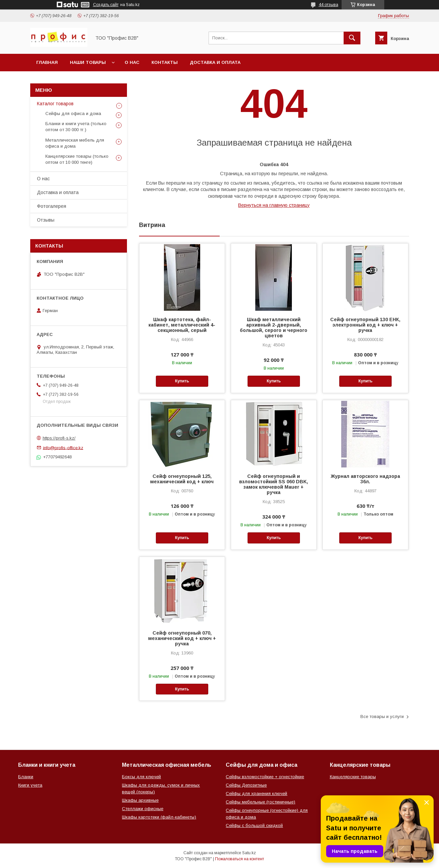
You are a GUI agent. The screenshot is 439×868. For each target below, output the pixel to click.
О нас (132, 62)
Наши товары (88, 62)
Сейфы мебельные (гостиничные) (260, 802)
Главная (47, 62)
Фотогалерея (52, 206)
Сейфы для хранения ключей (256, 794)
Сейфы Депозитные (246, 785)
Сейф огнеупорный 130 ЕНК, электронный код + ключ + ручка (365, 325)
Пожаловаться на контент (239, 859)
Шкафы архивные (140, 800)
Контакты (165, 62)
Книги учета (30, 785)
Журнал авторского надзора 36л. (365, 479)
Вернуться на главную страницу (274, 205)
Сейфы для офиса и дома (73, 114)
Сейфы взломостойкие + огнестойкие (265, 777)
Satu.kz (249, 853)
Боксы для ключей (141, 777)
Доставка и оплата (215, 62)
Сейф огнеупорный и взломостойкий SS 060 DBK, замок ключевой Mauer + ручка (274, 484)
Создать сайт (106, 5)
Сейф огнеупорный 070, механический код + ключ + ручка (182, 638)
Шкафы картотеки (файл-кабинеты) (159, 817)
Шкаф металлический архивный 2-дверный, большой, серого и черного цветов (274, 328)
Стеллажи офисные (143, 809)
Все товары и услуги (382, 716)
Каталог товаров (55, 104)
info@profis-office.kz (63, 447)
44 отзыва (328, 5)
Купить (182, 381)
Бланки (26, 777)
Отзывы (46, 220)
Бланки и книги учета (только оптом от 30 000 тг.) (76, 127)
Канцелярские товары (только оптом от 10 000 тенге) (77, 159)
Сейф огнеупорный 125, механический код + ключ (182, 479)
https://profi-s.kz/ (59, 438)
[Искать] (352, 38)
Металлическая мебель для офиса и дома (75, 143)
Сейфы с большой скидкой (254, 825)
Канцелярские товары (353, 777)
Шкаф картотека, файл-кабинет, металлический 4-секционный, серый (182, 325)
